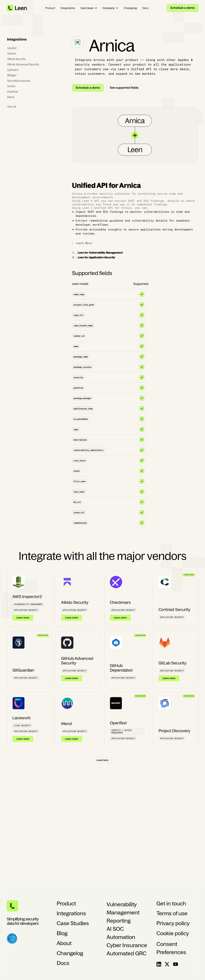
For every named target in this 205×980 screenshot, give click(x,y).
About (64, 943)
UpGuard (13, 70)
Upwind (12, 48)
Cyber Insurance (127, 945)
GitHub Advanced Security (23, 64)
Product (50, 8)
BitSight (12, 75)
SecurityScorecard (19, 81)
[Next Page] (102, 763)
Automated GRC (127, 953)
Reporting (119, 921)
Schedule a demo (182, 8)
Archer (11, 86)
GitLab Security (16, 59)
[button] (89, 8)
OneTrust (13, 92)
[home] (17, 8)
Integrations (68, 8)
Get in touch (171, 904)
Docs (145, 8)
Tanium (12, 53)
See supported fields (124, 88)
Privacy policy (173, 923)
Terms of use (172, 913)
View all (12, 107)
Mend (11, 97)
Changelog (130, 8)
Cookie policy (173, 933)
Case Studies (73, 923)
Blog (62, 933)
